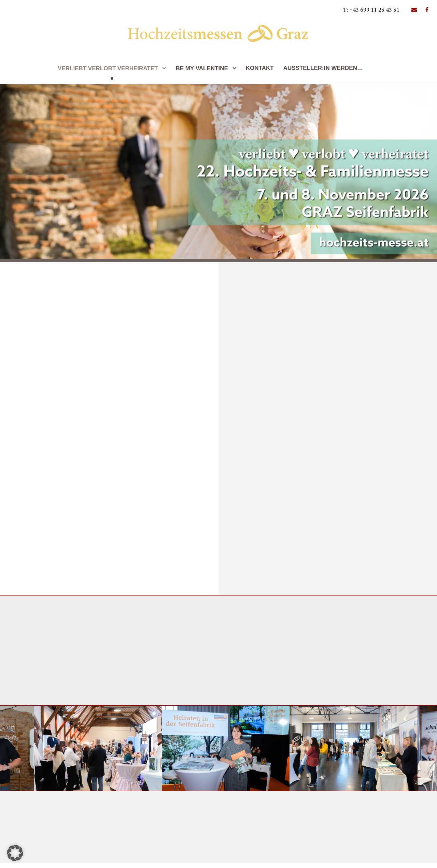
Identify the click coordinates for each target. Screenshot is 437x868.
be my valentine (202, 68)
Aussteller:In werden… (323, 68)
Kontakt (260, 68)
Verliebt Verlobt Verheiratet (108, 68)
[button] (15, 853)
